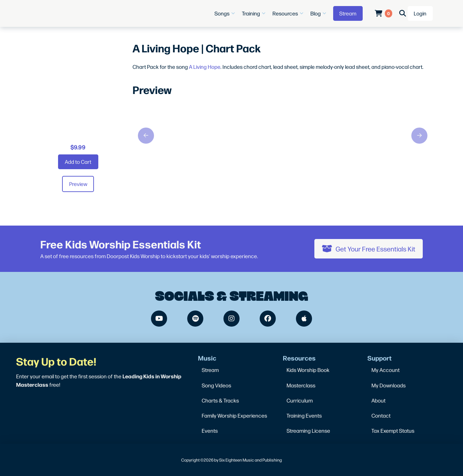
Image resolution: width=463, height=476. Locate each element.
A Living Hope (205, 67)
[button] (225, 13)
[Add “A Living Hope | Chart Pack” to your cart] (78, 162)
